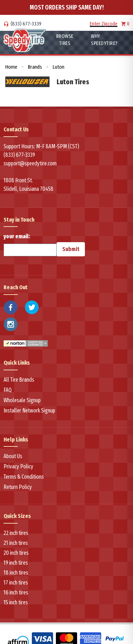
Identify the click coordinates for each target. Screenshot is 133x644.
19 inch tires (16, 563)
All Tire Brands (19, 380)
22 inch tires (16, 533)
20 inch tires (16, 553)
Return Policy (18, 487)
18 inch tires (16, 573)
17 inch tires (16, 583)
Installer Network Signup (29, 411)
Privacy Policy (18, 466)
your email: (30, 245)
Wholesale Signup (22, 400)
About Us (13, 456)
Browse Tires (65, 40)
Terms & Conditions (24, 477)
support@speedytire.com (30, 163)
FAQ (8, 390)
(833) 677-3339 (26, 24)
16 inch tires (16, 592)
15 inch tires (16, 602)
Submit (71, 249)
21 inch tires (16, 543)
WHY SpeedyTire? (104, 40)
